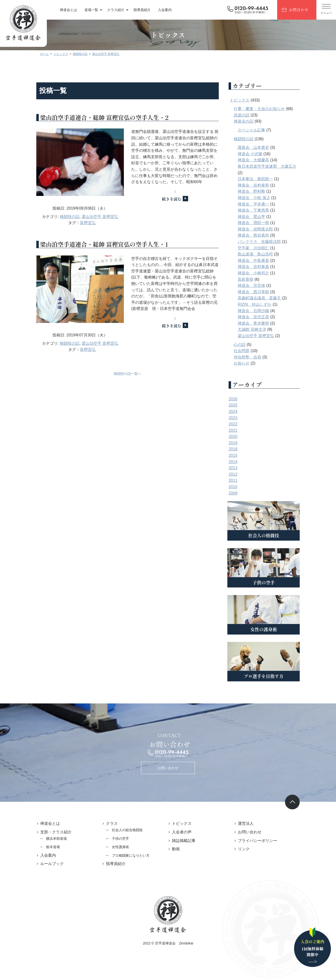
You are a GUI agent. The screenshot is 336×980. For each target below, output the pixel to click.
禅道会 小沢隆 (258, 154)
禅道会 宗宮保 (259, 286)
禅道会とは (68, 10)
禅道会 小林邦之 (261, 273)
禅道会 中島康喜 (261, 261)
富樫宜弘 (84, 229)
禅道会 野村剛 (259, 191)
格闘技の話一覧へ (128, 386)
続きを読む (176, 199)
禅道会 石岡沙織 (261, 311)
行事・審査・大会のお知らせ (267, 109)
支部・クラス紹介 (48, 832)
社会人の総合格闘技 (123, 830)
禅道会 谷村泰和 (261, 185)
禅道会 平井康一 (261, 204)
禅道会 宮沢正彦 (261, 317)
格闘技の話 (66, 223)
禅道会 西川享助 (261, 292)
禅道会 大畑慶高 (261, 160)
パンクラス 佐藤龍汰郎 (267, 242)
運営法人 (250, 823)
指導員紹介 (142, 10)
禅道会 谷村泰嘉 (261, 267)
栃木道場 (45, 847)
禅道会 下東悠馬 (261, 210)
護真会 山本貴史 (261, 147)
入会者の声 (182, 832)
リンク (248, 849)
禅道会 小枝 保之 (262, 198)
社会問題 (250, 351)
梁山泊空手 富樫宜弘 (96, 223)
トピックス (248, 100)
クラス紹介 (116, 10)
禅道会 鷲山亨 (259, 217)
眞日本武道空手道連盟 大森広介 (275, 166)
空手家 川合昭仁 (261, 248)
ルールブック (44, 864)
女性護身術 (116, 847)
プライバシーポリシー (261, 841)
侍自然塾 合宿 (256, 357)
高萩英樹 (254, 279)
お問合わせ (298, 10)
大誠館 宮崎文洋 (260, 329)
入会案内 (165, 10)
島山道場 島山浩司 (263, 254)
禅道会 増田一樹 (261, 223)
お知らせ (250, 363)
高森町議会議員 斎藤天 (267, 298)
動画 (176, 849)
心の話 (248, 345)
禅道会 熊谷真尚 (261, 235)
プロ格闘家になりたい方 (127, 855)
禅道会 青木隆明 (261, 323)
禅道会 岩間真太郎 (263, 229)
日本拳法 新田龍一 (263, 179)
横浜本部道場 (48, 839)
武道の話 (250, 115)
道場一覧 (91, 10)
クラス (108, 823)
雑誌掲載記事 (184, 841)
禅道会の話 (252, 121)
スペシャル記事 (259, 130)
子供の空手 (116, 839)
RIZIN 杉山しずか (263, 304)
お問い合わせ (168, 768)
